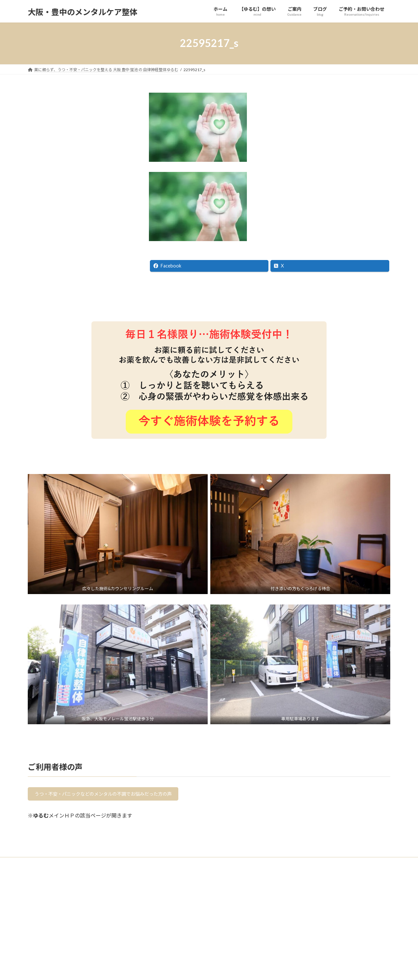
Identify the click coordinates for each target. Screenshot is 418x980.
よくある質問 (43, 935)
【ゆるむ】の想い (47, 924)
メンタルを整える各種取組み (57, 970)
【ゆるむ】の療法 (47, 958)
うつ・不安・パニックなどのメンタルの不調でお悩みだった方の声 (114, 795)
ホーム (38, 913)
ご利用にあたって (47, 947)
